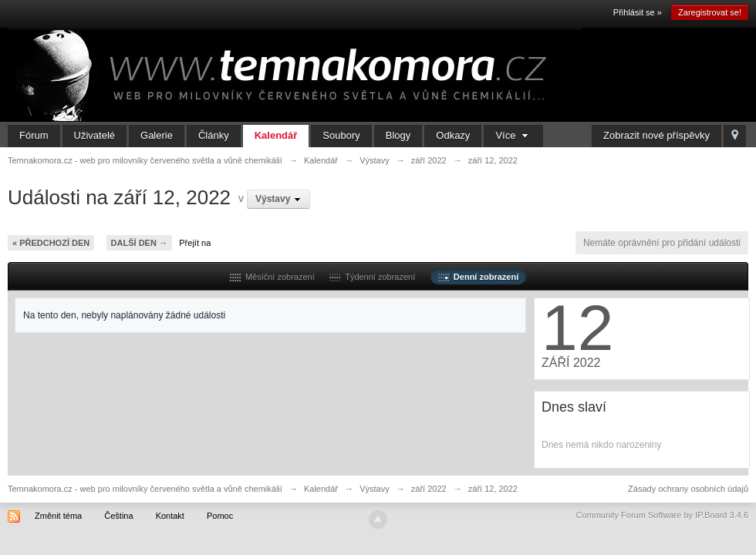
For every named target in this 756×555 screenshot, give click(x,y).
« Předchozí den (51, 243)
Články (214, 135)
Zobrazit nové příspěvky (656, 135)
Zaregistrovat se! (710, 12)
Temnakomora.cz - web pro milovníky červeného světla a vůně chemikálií (145, 489)
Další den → (139, 243)
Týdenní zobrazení (372, 277)
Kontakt (170, 516)
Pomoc (220, 516)
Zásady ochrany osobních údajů (688, 489)
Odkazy (453, 135)
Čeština (118, 516)
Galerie (157, 135)
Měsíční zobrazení (272, 277)
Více (513, 135)
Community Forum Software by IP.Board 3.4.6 (662, 515)
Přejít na (195, 243)
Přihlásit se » (638, 12)
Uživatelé (94, 135)
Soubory (341, 135)
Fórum (34, 135)
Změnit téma (58, 516)
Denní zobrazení (478, 277)
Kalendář (276, 135)
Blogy (398, 135)
